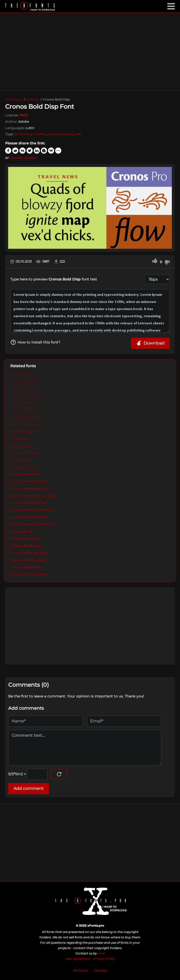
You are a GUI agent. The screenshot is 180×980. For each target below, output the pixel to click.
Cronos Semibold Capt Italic (33, 496)
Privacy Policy (104, 959)
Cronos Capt (21, 446)
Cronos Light (20, 374)
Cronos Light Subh (24, 417)
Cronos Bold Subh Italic (29, 574)
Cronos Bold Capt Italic (29, 553)
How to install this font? (35, 342)
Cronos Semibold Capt (30, 489)
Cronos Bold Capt (26, 546)
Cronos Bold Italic (25, 539)
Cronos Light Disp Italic (26, 410)
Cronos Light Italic (23, 382)
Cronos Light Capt (25, 389)
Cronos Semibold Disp (29, 503)
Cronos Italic (20, 439)
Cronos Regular (22, 432)
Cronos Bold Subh (26, 567)
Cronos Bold (21, 532)
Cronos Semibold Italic (28, 482)
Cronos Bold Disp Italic (28, 560)
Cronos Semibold (25, 474)
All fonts (80, 971)
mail (101, 953)
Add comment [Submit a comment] (29, 788)
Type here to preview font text (54, 279)
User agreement (78, 959)
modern (40, 134)
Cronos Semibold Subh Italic (33, 524)
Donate (101, 971)
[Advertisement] (90, 52)
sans (52, 134)
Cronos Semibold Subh (29, 517)
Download (150, 343)
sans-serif (65, 134)
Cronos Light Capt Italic (28, 396)
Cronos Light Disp (23, 403)
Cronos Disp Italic (23, 467)
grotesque (23, 134)
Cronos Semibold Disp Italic (32, 510)
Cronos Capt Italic (25, 453)
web (78, 134)
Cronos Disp (20, 460)
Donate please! (23, 158)
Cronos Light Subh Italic (27, 424)
